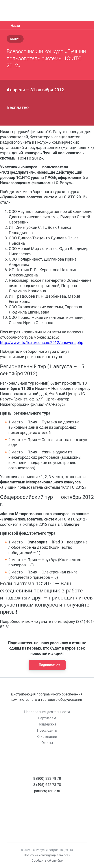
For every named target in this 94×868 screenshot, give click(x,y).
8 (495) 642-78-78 (47, 785)
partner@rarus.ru (47, 791)
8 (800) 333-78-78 (47, 779)
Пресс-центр (47, 730)
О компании (47, 737)
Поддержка (47, 724)
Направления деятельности (47, 712)
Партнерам (47, 718)
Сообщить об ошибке (47, 860)
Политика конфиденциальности (47, 855)
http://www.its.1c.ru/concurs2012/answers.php (42, 343)
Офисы (47, 743)
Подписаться (46, 665)
